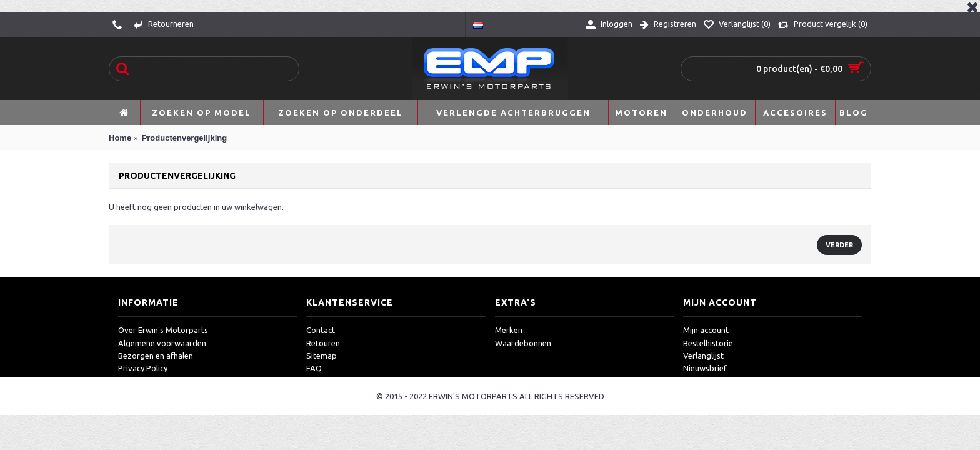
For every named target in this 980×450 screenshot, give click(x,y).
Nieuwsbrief (705, 368)
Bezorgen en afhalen (156, 356)
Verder (839, 245)
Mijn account (706, 330)
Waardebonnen (523, 343)
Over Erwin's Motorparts (163, 330)
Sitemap (322, 356)
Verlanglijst (703, 356)
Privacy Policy (143, 368)
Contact (321, 330)
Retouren (323, 343)
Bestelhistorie (708, 343)
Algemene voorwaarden (162, 343)
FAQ (314, 368)
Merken (509, 330)
